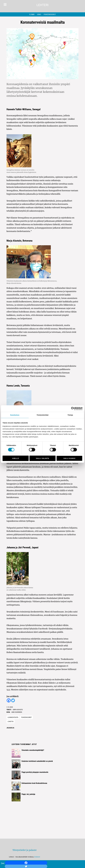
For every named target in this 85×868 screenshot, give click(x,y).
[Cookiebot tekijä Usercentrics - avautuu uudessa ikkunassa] (73, 409)
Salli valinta (42, 458)
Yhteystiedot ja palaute (25, 850)
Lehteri (42, 5)
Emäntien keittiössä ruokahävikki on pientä (37, 761)
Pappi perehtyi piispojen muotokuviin (35, 772)
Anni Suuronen (17, 712)
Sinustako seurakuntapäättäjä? (33, 750)
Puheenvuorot (50, 14)
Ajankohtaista (13, 717)
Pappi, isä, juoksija (28, 794)
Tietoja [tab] (70, 415)
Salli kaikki (69, 458)
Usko (39, 14)
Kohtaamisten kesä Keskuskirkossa (34, 783)
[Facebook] (26, 863)
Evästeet (37, 857)
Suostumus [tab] (15, 415)
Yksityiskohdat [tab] (42, 415)
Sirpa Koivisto (18, 710)
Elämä (32, 14)
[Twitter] (13, 700)
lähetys (11, 721)
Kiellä (16, 458)
